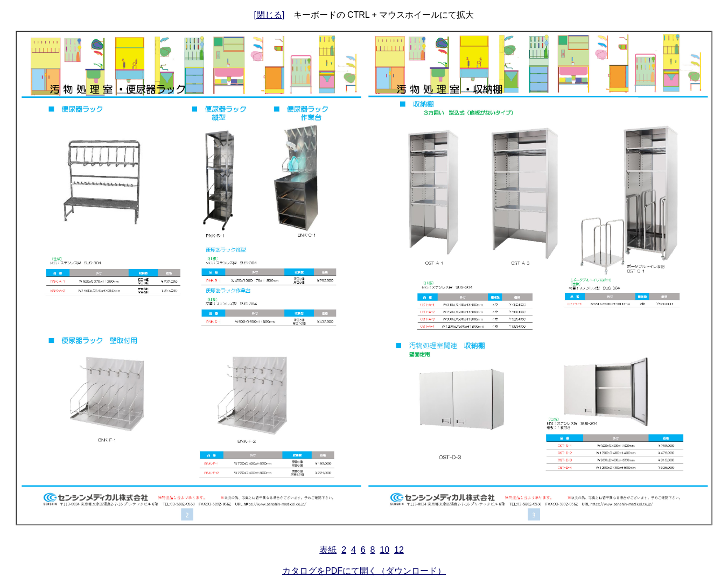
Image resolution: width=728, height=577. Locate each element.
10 (384, 550)
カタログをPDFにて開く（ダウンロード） (364, 571)
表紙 (328, 550)
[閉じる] (269, 15)
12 (399, 550)
